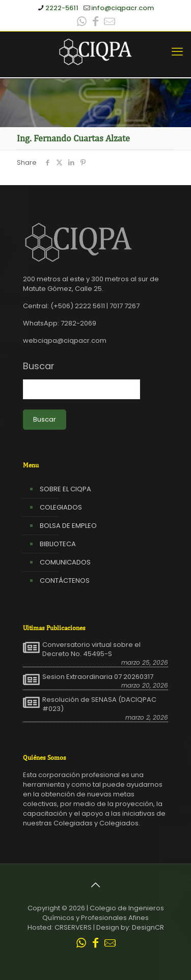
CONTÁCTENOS (65, 581)
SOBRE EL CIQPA (65, 489)
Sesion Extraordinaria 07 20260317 (98, 677)
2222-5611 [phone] (62, 8)
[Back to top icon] (96, 885)
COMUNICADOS (65, 562)
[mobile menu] (177, 52)
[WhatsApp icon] (82, 23)
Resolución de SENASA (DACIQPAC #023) (99, 704)
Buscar (39, 366)
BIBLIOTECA (58, 544)
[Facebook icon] (96, 23)
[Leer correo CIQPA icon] (110, 23)
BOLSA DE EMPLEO (68, 526)
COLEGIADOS (61, 507)
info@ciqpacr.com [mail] (122, 8)
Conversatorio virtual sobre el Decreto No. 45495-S (91, 649)
